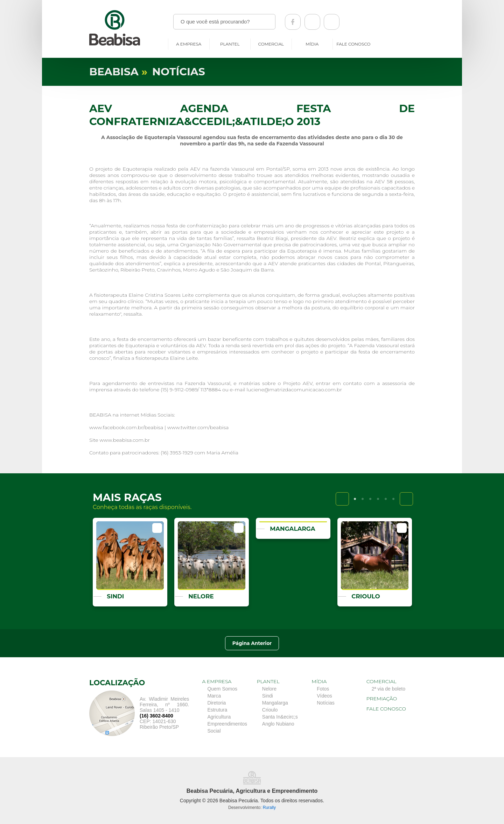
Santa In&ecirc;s (280, 717)
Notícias (326, 703)
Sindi (268, 696)
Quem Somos (222, 689)
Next (406, 499)
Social (214, 731)
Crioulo (270, 710)
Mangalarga (275, 703)
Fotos (323, 689)
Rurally (269, 808)
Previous (342, 499)
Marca (214, 696)
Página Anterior (252, 643)
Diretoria (216, 703)
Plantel (230, 44)
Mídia (312, 44)
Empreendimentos (227, 724)
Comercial (271, 44)
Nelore (269, 689)
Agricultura (219, 717)
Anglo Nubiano (278, 724)
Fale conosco (353, 44)
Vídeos (324, 696)
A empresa (189, 44)
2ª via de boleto (388, 689)
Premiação (382, 699)
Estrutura (217, 710)
